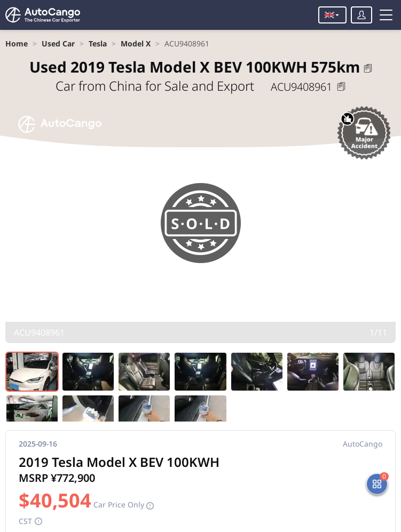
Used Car (58, 43)
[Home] (43, 15)
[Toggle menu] (386, 15)
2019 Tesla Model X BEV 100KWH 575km (195, 67)
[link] (17, 43)
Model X (136, 43)
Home (17, 43)
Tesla (98, 43)
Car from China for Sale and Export (156, 86)
